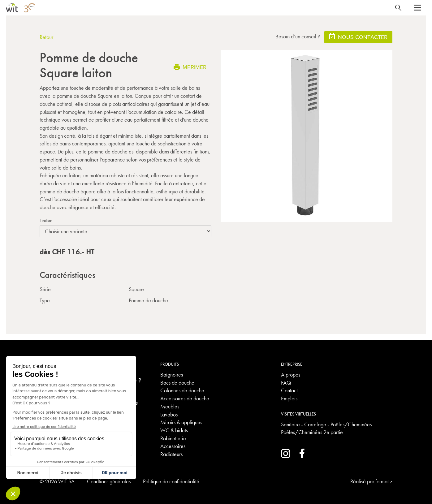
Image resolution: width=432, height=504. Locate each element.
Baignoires (172, 375)
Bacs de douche (177, 383)
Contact (289, 390)
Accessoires (173, 446)
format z (384, 481)
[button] (417, 8)
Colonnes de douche (182, 390)
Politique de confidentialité (171, 481)
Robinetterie (173, 438)
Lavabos (169, 414)
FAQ (286, 383)
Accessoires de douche (185, 398)
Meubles (170, 406)
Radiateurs (171, 454)
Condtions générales (109, 481)
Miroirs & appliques (181, 422)
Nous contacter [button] (358, 37)
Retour (46, 37)
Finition (46, 220)
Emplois (289, 398)
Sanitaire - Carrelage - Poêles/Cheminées (326, 424)
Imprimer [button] (190, 67)
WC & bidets (174, 430)
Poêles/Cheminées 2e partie (312, 432)
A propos (291, 375)
